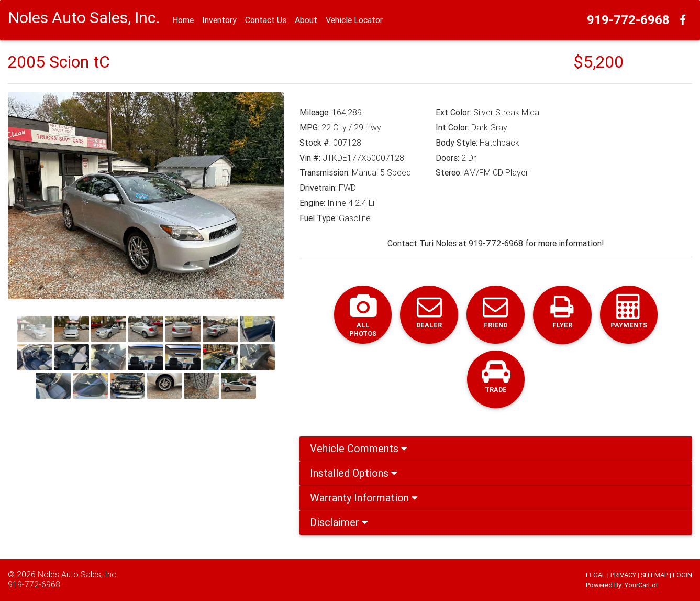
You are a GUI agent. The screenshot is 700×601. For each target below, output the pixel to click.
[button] (29, 196)
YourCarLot (641, 585)
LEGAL (596, 575)
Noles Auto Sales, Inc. (78, 574)
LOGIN (682, 575)
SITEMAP (654, 575)
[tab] (496, 450)
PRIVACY (623, 575)
